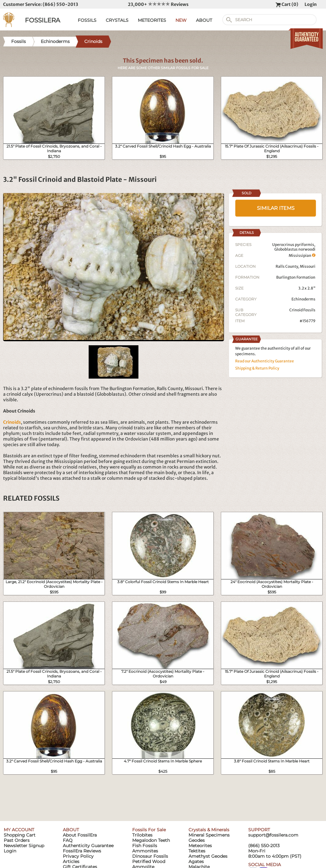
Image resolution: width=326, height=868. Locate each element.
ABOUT (204, 20)
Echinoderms (303, 299)
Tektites (197, 851)
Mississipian (302, 255)
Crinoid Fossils (302, 310)
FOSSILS (87, 20)
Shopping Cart (20, 835)
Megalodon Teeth (151, 840)
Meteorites (200, 846)
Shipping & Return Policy (257, 368)
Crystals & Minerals (209, 830)
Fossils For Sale (149, 830)
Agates (196, 861)
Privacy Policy (78, 856)
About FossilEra (80, 835)
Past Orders (17, 840)
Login (311, 4)
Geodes (197, 840)
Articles (71, 861)
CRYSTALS (117, 20)
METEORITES (152, 20)
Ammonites (145, 851)
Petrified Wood (149, 861)
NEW (181, 20)
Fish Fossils (145, 846)
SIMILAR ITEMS (276, 208)
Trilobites (142, 835)
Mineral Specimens (209, 835)
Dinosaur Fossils (150, 856)
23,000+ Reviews (158, 4)
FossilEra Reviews (82, 851)
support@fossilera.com (273, 835)
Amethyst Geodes (208, 856)
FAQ (68, 840)
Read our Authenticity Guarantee (265, 361)
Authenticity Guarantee (88, 846)
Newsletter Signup (24, 846)
